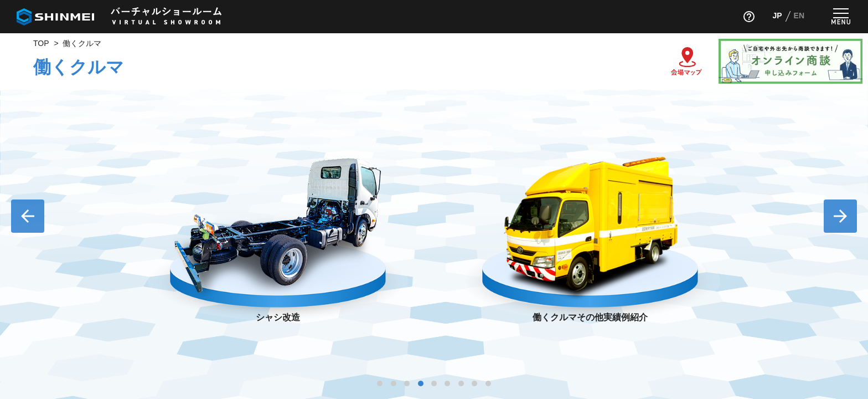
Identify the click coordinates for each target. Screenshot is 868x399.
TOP (41, 43)
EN (799, 16)
